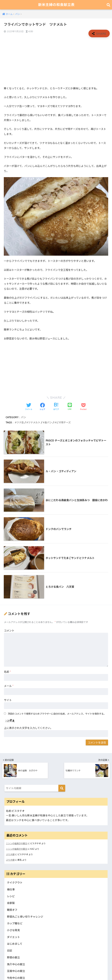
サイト (8, 700)
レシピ (11, 896)
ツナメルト (34, 422)
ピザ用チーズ (63, 422)
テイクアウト (15, 882)
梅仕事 (11, 889)
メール (9, 686)
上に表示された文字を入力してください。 (28, 728)
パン (23, 417)
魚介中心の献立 (16, 964)
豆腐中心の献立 (16, 971)
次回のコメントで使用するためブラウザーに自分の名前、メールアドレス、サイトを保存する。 (57, 714)
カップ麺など (15, 923)
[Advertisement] (56, 62)
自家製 (11, 903)
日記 (10, 950)
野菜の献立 (13, 957)
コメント (9, 630)
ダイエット (13, 937)
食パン (48, 422)
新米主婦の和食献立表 (56, 5)
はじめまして (15, 944)
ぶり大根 (10, 854)
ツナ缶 (20, 422)
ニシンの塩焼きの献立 (17, 843)
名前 (7, 672)
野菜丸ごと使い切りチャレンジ (25, 917)
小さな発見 (13, 930)
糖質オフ (12, 910)
